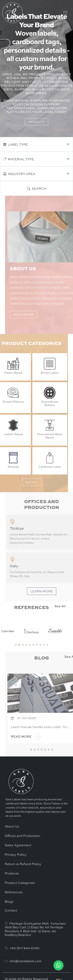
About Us (12, 826)
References (14, 892)
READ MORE (37, 315)
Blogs (9, 901)
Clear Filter (62, 130)
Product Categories (20, 883)
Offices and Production (22, 836)
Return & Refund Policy (23, 864)
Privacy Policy (15, 855)
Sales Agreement (18, 845)
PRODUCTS (36, 122)
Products (12, 873)
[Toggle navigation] (65, 13)
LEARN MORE (55, 591)
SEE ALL (18, 482)
